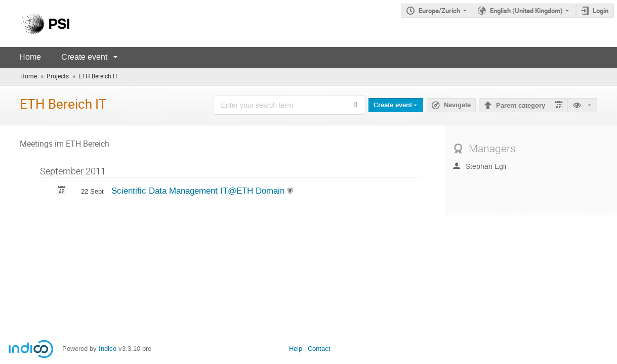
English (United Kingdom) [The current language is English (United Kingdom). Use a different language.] (526, 11)
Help (296, 349)
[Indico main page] (35, 24)
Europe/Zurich (439, 11)
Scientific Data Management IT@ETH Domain (199, 191)
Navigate (457, 105)
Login (601, 11)
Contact (319, 349)
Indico (108, 349)
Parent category (521, 106)
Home (30, 57)
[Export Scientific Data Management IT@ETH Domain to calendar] (62, 191)
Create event (84, 57)
